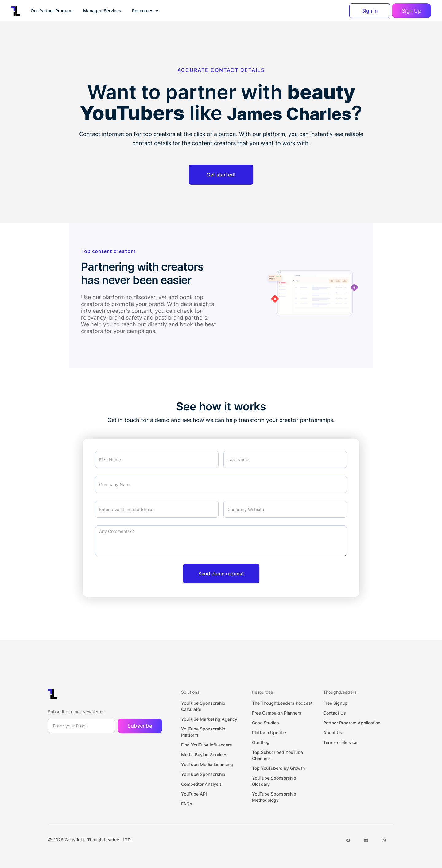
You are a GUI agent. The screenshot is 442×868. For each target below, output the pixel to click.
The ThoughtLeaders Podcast (282, 703)
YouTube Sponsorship (203, 774)
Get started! (221, 175)
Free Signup (335, 703)
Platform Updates (270, 732)
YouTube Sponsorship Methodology (274, 797)
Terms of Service (340, 742)
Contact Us (335, 713)
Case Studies (266, 723)
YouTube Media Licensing (207, 764)
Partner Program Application (352, 723)
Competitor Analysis (202, 784)
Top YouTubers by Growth (278, 768)
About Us (333, 732)
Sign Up (411, 11)
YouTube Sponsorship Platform (203, 732)
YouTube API (194, 794)
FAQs (187, 804)
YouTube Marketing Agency (209, 719)
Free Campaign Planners (277, 713)
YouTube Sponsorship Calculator (203, 706)
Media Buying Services (204, 755)
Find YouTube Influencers (207, 745)
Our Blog (261, 742)
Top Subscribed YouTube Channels (277, 755)
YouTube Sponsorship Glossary (274, 781)
